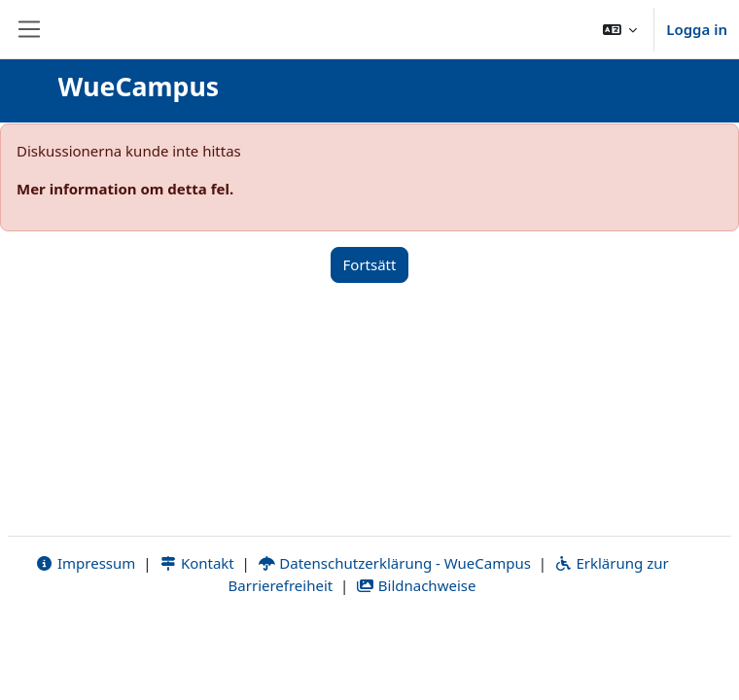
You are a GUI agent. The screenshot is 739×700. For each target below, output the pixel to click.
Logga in (697, 29)
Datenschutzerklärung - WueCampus (394, 563)
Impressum (85, 563)
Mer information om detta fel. (125, 189)
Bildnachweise (416, 585)
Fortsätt (370, 264)
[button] (620, 29)
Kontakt (196, 563)
